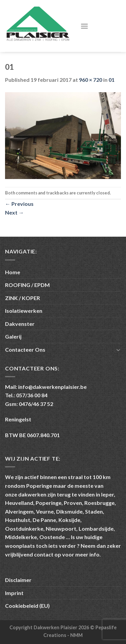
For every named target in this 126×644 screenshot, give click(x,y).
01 (112, 80)
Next (14, 212)
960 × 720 (91, 80)
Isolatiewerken (24, 311)
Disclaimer (18, 580)
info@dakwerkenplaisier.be (52, 387)
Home (13, 272)
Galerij (13, 336)
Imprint (14, 593)
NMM (76, 635)
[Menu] (84, 26)
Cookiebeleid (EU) (27, 606)
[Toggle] (118, 350)
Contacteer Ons (25, 349)
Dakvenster (20, 324)
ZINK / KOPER (23, 298)
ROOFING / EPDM (27, 285)
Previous (19, 204)
